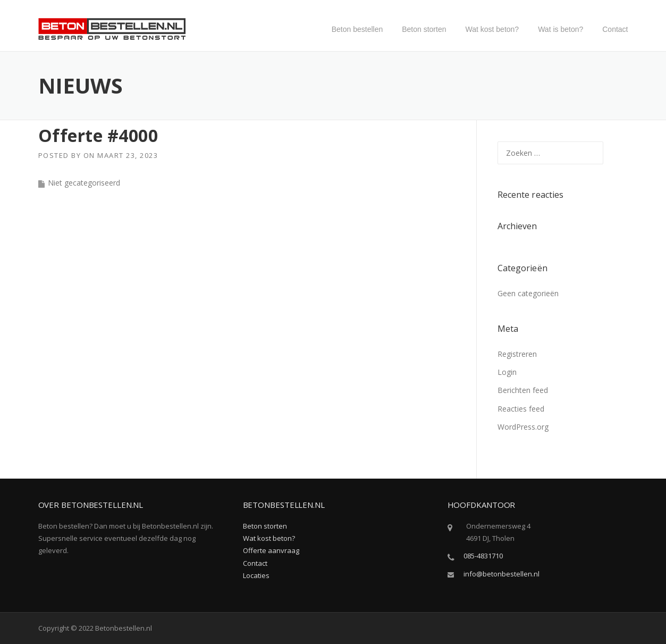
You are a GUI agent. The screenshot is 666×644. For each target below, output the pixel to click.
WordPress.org (523, 427)
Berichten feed (523, 390)
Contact (615, 29)
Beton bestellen (357, 29)
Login (507, 372)
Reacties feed (521, 409)
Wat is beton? (560, 29)
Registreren (517, 354)
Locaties (256, 575)
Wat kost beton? (492, 29)
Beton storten (424, 29)
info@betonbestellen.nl (501, 574)
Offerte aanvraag (271, 550)
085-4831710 (483, 556)
